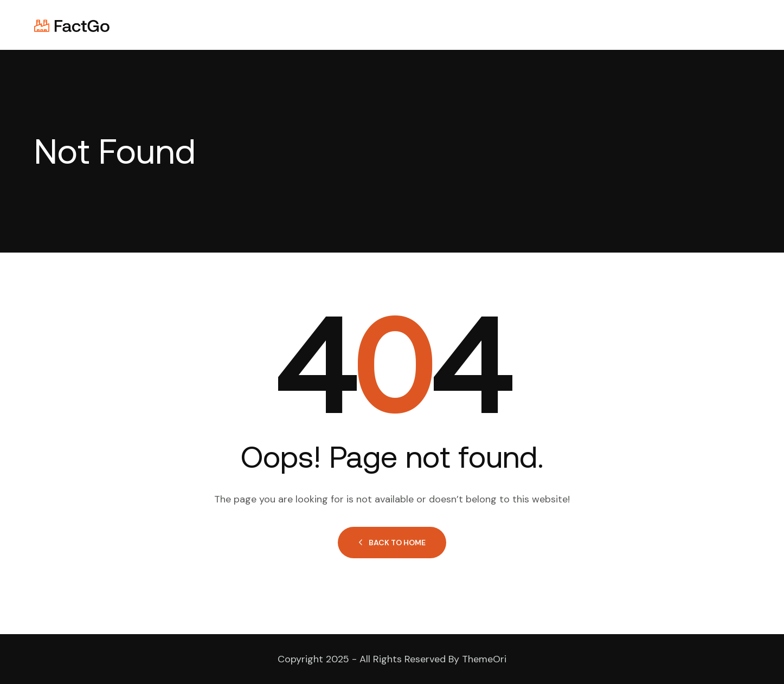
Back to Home (392, 543)
